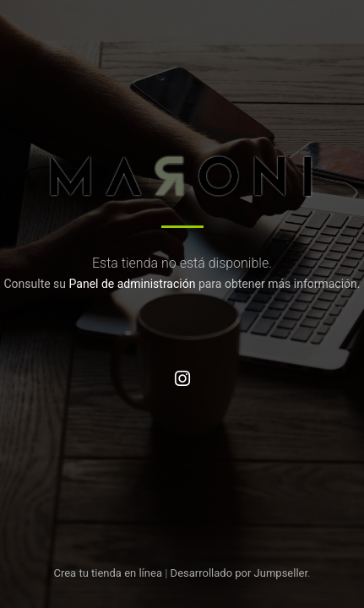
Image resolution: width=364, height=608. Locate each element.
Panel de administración (133, 284)
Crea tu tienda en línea (109, 573)
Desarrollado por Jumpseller (239, 573)
